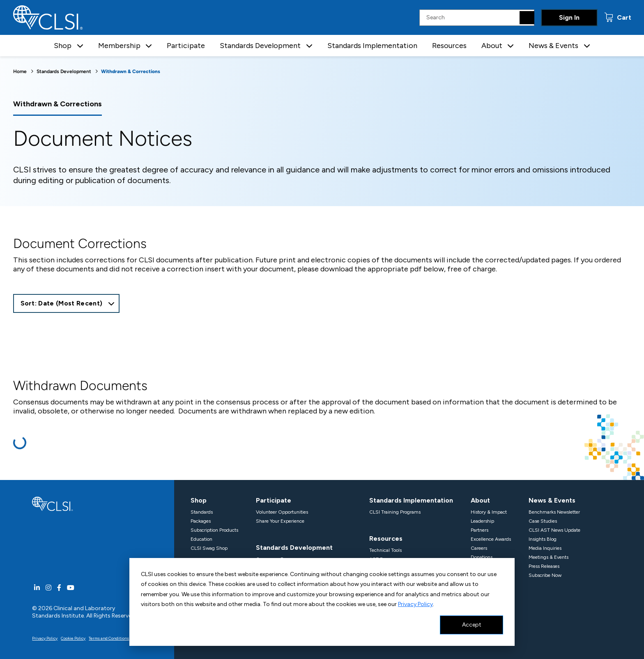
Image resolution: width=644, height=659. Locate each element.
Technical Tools (385, 550)
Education (201, 539)
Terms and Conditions (109, 638)
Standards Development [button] (260, 46)
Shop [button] (63, 46)
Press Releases (544, 566)
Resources (449, 46)
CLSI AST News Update (554, 530)
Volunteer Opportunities (282, 512)
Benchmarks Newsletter (554, 512)
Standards (202, 512)
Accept (472, 625)
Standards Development (64, 71)
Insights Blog (543, 539)
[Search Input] (477, 18)
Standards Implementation (372, 46)
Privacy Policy (415, 604)
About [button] (492, 46)
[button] (80, 46)
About (480, 500)
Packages (201, 521)
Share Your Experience (280, 521)
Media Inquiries (545, 548)
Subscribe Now (545, 575)
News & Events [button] (553, 46)
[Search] (527, 18)
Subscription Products (214, 530)
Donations (482, 557)
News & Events (552, 500)
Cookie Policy (73, 638)
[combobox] (67, 303)
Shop (199, 500)
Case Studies (543, 521)
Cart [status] (623, 17)
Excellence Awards (491, 539)
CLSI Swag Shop (209, 548)
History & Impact (489, 512)
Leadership (482, 521)
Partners (480, 530)
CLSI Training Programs (395, 512)
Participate (186, 46)
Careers (479, 548)
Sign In (569, 17)
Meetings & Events (549, 557)
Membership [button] (119, 46)
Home (20, 71)
